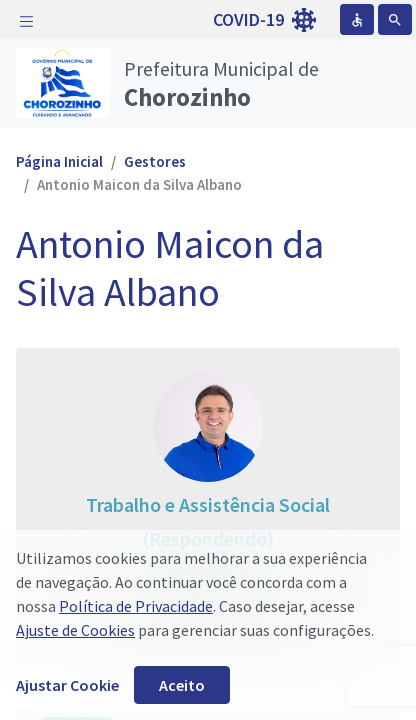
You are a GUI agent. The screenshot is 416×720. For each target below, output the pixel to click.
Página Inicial (59, 161)
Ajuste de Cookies (75, 630)
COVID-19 (264, 20)
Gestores (155, 161)
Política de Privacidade (136, 606)
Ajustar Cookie (67, 685)
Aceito (182, 685)
